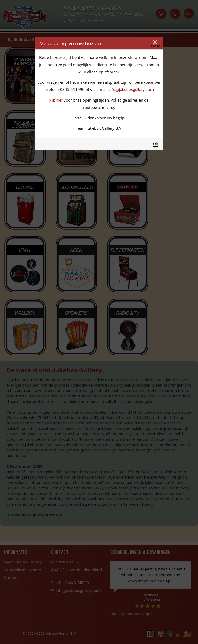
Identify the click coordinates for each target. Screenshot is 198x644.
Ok (155, 144)
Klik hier (56, 100)
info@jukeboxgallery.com (131, 90)
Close (155, 46)
